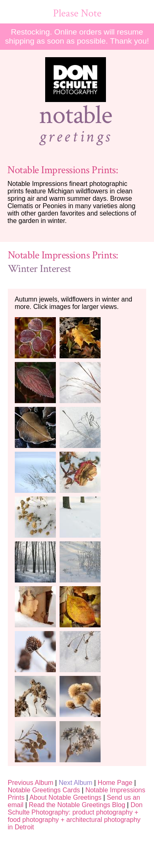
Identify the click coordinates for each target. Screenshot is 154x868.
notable (75, 115)
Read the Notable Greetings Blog (77, 805)
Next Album (76, 783)
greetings (76, 137)
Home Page (115, 783)
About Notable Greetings (66, 797)
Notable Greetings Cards (44, 790)
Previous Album (31, 783)
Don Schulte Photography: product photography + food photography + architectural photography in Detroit (75, 816)
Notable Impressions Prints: (63, 170)
